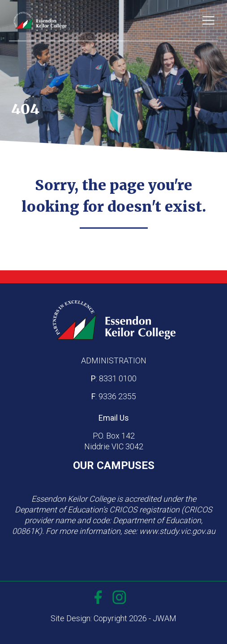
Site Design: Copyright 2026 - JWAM (113, 618)
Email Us (114, 418)
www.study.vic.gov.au (177, 531)
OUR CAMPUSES (114, 465)
